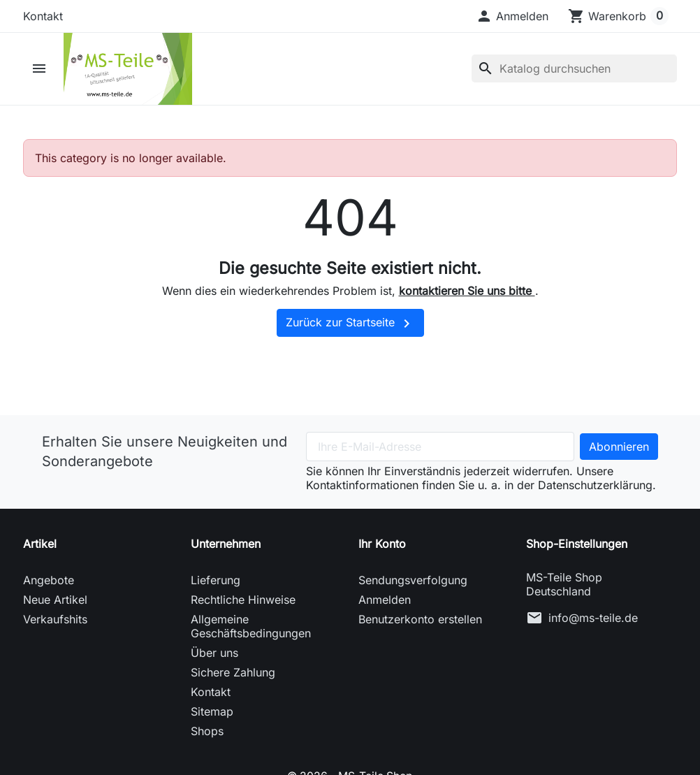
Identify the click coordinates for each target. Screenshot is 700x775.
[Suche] (574, 71)
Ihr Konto (382, 549)
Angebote (49, 585)
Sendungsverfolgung (413, 585)
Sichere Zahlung (233, 677)
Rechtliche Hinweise (243, 604)
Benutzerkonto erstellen (420, 624)
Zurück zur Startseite (350, 328)
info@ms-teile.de (593, 623)
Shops (207, 736)
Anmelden (385, 604)
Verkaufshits (55, 624)
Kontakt (43, 16)
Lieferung (216, 585)
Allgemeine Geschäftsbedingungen (251, 631)
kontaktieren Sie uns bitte (467, 296)
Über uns (214, 658)
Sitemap (212, 716)
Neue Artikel (55, 604)
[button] (512, 16)
